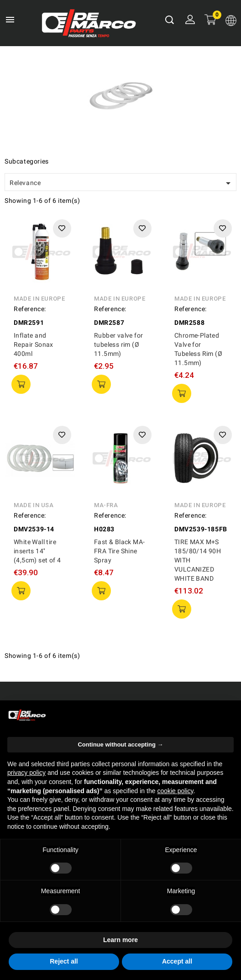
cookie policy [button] (175, 791)
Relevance (122, 183)
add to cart (21, 384)
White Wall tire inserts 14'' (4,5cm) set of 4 (37, 551)
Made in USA (34, 505)
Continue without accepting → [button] (120, 744)
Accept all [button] (177, 961)
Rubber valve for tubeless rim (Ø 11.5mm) (118, 344)
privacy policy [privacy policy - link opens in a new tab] (26, 773)
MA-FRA (106, 505)
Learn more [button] (120, 940)
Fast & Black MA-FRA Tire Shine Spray (119, 551)
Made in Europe (39, 299)
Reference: (30, 309)
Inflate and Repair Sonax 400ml (34, 344)
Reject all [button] (64, 961)
